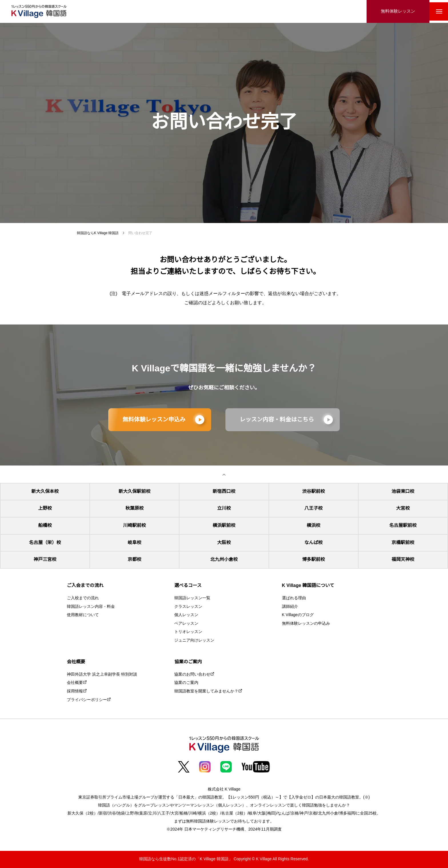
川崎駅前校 (135, 526)
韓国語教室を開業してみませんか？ (206, 691)
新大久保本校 (45, 492)
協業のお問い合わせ (192, 675)
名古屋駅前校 (403, 526)
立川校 (224, 508)
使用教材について (83, 615)
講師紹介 (290, 607)
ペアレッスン (186, 624)
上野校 (45, 508)
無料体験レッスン (394, 11)
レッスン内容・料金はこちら (277, 420)
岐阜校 (135, 543)
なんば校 (313, 543)
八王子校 (313, 508)
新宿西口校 (224, 492)
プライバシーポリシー (87, 700)
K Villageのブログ (298, 615)
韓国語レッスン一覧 (192, 598)
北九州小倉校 (224, 560)
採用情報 (75, 691)
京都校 (135, 560)
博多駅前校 (313, 560)
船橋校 (45, 526)
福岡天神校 (403, 560)
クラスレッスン (188, 607)
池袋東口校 (403, 492)
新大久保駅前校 (135, 492)
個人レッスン (186, 615)
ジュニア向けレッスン (194, 641)
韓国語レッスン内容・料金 (91, 607)
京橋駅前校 (403, 543)
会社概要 (75, 683)
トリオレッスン (188, 632)
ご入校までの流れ (83, 598)
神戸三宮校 (45, 560)
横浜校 (313, 526)
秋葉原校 (135, 508)
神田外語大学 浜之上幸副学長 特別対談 (102, 675)
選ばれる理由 (294, 598)
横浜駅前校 (224, 526)
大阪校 (224, 543)
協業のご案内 (186, 683)
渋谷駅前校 (313, 492)
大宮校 (403, 508)
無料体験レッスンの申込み (306, 624)
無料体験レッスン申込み (154, 420)
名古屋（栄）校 (45, 543)
